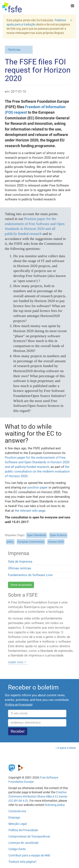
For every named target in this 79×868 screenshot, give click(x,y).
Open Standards (37, 535)
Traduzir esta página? (23, 862)
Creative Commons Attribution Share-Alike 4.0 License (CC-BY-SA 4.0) (38, 796)
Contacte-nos (17, 811)
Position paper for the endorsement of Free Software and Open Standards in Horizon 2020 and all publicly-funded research (37, 462)
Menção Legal (18, 824)
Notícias (14, 50)
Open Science (58, 535)
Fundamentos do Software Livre (30, 575)
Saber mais (16, 662)
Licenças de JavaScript (23, 843)
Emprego (14, 817)
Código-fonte (17, 849)
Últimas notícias (20, 568)
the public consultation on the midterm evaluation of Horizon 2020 (37, 471)
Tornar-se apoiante (21, 585)
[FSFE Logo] (12, 7)
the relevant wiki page (30, 511)
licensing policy (55, 805)
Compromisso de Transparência (29, 836)
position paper (37, 487)
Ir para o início (67, 748)
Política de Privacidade (23, 830)
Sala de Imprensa (20, 562)
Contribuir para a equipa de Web (29, 855)
